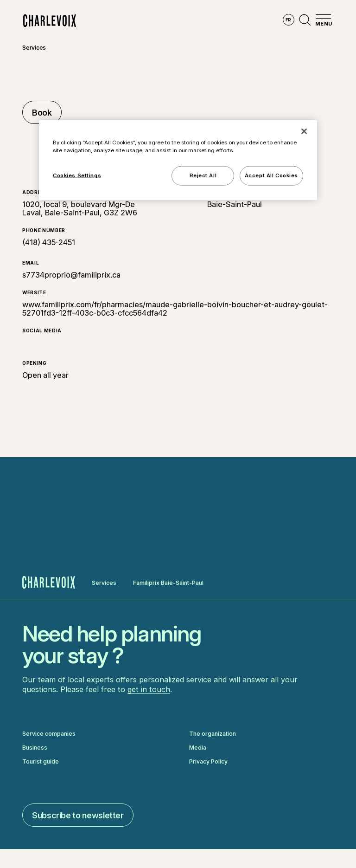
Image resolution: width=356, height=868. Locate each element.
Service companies (49, 734)
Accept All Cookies (271, 175)
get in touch (149, 689)
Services (34, 48)
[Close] (304, 131)
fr (289, 20)
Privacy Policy (208, 762)
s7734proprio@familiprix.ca (71, 275)
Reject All (203, 175)
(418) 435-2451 (49, 242)
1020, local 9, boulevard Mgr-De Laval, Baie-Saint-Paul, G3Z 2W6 (80, 208)
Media (198, 748)
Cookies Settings (77, 175)
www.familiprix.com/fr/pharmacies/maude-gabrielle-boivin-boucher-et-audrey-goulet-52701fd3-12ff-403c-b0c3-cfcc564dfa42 (175, 309)
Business (35, 748)
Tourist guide (41, 762)
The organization (213, 734)
